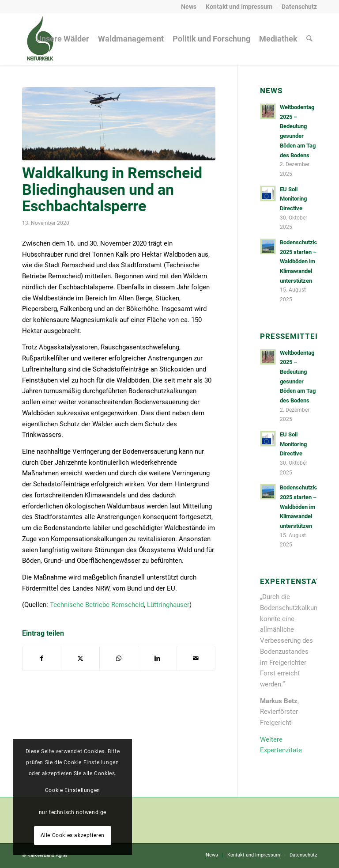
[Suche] (309, 39)
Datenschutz (299, 7)
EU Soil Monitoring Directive (293, 199)
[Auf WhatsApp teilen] (119, 658)
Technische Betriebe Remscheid (97, 605)
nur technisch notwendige (73, 812)
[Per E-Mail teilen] (196, 658)
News (189, 7)
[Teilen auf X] (80, 658)
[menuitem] (189, 7)
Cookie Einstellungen (73, 790)
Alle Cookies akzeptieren (73, 835)
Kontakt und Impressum (239, 7)
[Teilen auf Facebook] (42, 658)
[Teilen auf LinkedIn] (157, 658)
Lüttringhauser (168, 605)
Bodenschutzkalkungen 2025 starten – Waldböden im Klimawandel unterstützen (309, 262)
